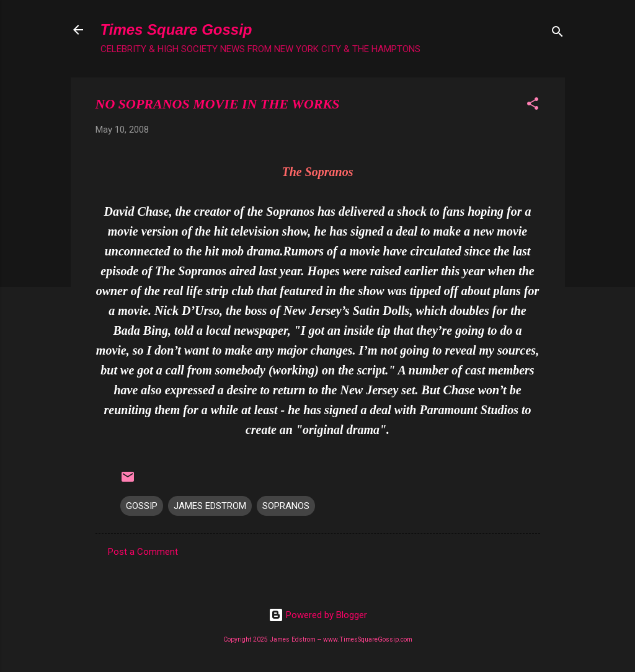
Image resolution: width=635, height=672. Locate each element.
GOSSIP (142, 506)
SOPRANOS (286, 506)
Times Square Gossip (176, 29)
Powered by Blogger (318, 615)
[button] (533, 106)
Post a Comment (143, 552)
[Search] (557, 34)
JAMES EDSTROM (210, 506)
